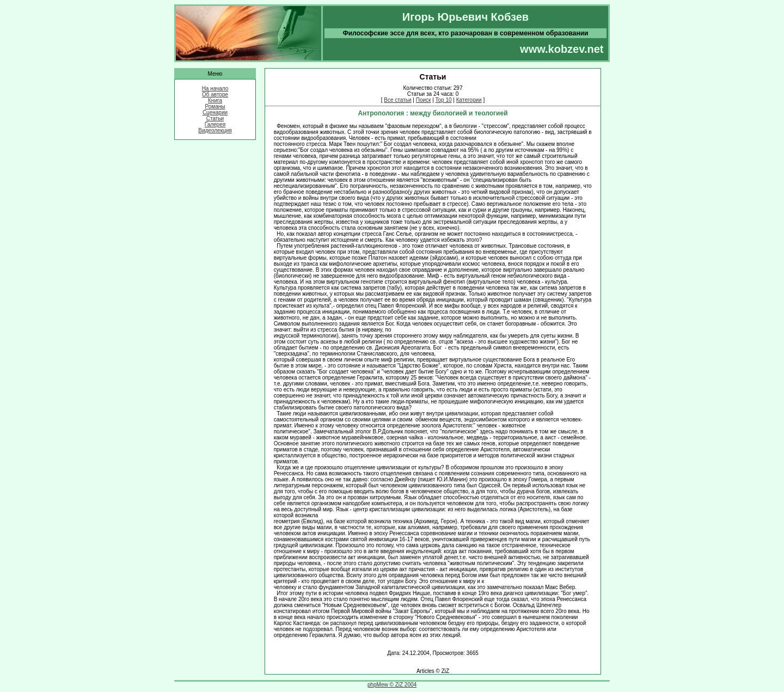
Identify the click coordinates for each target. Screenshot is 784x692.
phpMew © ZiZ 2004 (392, 685)
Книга (215, 100)
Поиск (424, 100)
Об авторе (215, 94)
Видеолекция (215, 130)
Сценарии (215, 112)
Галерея (215, 124)
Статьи (215, 118)
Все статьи (397, 100)
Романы (215, 106)
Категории (469, 100)
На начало (215, 88)
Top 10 (444, 100)
